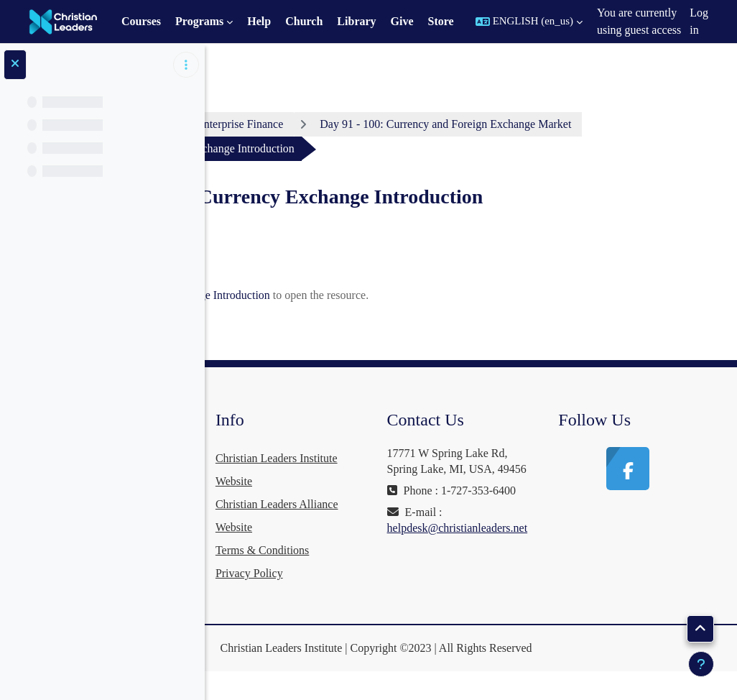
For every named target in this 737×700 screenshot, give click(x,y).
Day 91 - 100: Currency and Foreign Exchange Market (389, 148)
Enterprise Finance (378, 124)
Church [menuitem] (304, 21)
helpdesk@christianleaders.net (558, 600)
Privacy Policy (400, 598)
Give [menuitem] (402, 21)
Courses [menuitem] (141, 21)
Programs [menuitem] (199, 21)
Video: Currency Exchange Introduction (379, 319)
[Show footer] (701, 664)
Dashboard (273, 124)
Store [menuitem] (441, 21)
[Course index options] (186, 65)
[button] (529, 22)
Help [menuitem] (259, 21)
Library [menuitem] (356, 21)
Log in (699, 21)
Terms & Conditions (413, 575)
